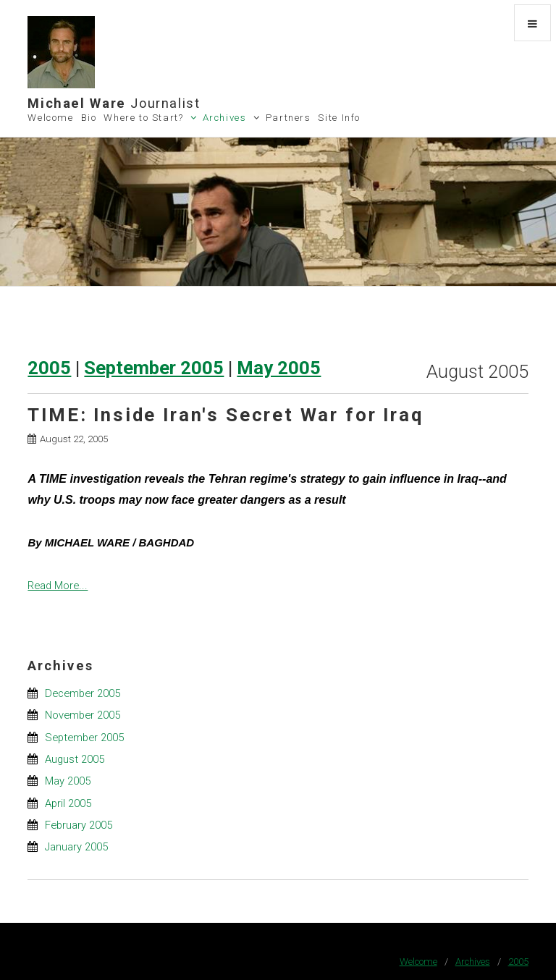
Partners (288, 118)
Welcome (50, 118)
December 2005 (83, 693)
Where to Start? (143, 118)
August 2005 (75, 759)
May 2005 (279, 368)
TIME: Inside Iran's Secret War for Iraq (225, 415)
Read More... (58, 586)
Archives (225, 118)
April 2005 (68, 803)
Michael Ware (114, 103)
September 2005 (154, 368)
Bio (89, 118)
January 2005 (76, 847)
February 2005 (79, 825)
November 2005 (83, 715)
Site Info (339, 118)
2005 (49, 368)
